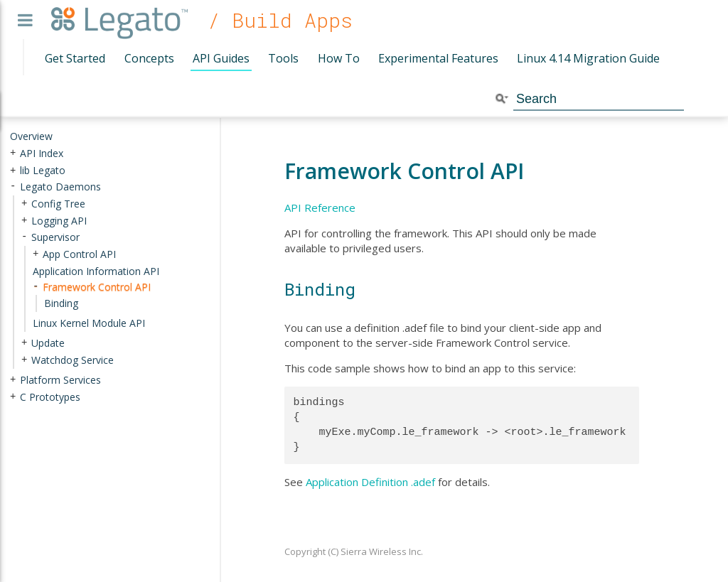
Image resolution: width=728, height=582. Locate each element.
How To (339, 58)
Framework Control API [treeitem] (97, 287)
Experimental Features (438, 58)
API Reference (320, 208)
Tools (283, 58)
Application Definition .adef (370, 482)
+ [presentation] (13, 152)
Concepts (149, 58)
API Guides (221, 58)
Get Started (75, 58)
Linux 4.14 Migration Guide (588, 58)
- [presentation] (13, 187)
